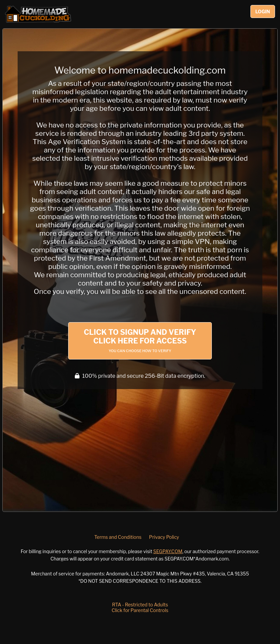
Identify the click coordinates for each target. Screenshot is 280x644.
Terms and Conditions (118, 537)
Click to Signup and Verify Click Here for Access (140, 340)
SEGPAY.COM (168, 551)
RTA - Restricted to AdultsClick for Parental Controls (140, 607)
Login (263, 11)
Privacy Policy (164, 537)
